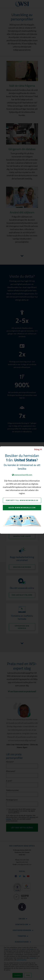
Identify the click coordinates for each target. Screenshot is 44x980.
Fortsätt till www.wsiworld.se (22, 500)
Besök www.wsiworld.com (22, 508)
